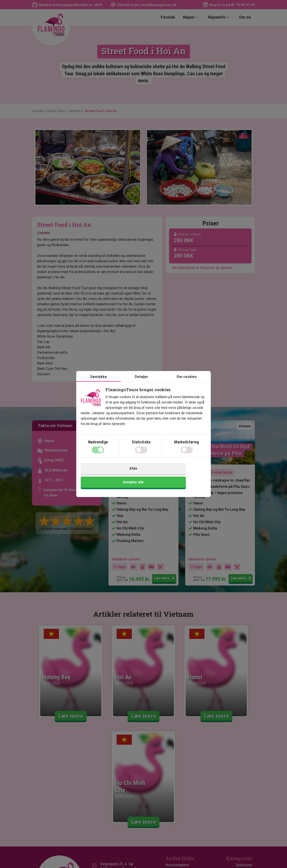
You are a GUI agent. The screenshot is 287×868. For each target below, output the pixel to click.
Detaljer (142, 385)
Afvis (112, 476)
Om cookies (187, 385)
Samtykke (99, 385)
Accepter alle (175, 476)
